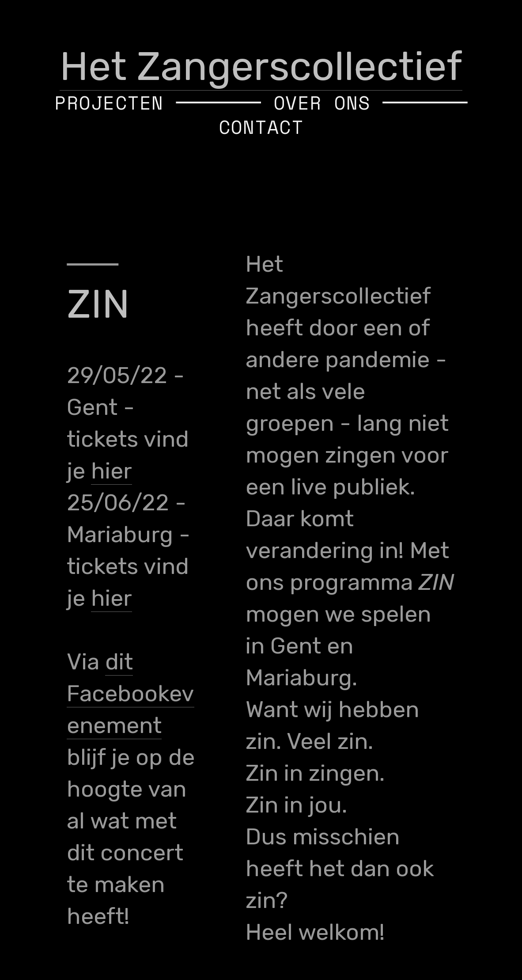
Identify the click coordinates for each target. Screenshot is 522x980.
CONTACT (261, 127)
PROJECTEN (109, 103)
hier (112, 471)
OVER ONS (322, 103)
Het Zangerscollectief (261, 66)
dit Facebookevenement (130, 693)
